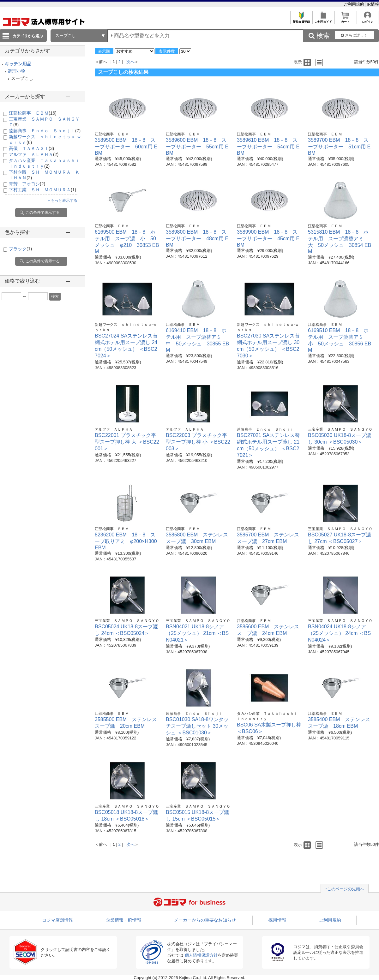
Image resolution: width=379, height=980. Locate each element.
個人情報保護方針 (201, 955)
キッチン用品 (18, 64)
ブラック (20, 249)
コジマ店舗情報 (57, 920)
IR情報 (373, 4)
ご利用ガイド (323, 20)
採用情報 (277, 920)
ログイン (367, 20)
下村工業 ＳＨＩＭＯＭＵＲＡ (42, 190)
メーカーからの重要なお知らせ (205, 920)
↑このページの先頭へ (345, 889)
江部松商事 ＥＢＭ (33, 113)
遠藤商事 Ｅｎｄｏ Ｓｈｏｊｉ (45, 131)
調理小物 (17, 71)
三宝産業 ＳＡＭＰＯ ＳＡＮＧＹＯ (340, 429)
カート (345, 20)
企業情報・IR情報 (123, 920)
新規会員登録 (301, 20)
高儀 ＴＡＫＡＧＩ (31, 148)
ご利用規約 (355, 4)
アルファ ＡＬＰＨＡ (34, 154)
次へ (130, 62)
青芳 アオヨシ (27, 184)
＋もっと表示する (62, 200)
